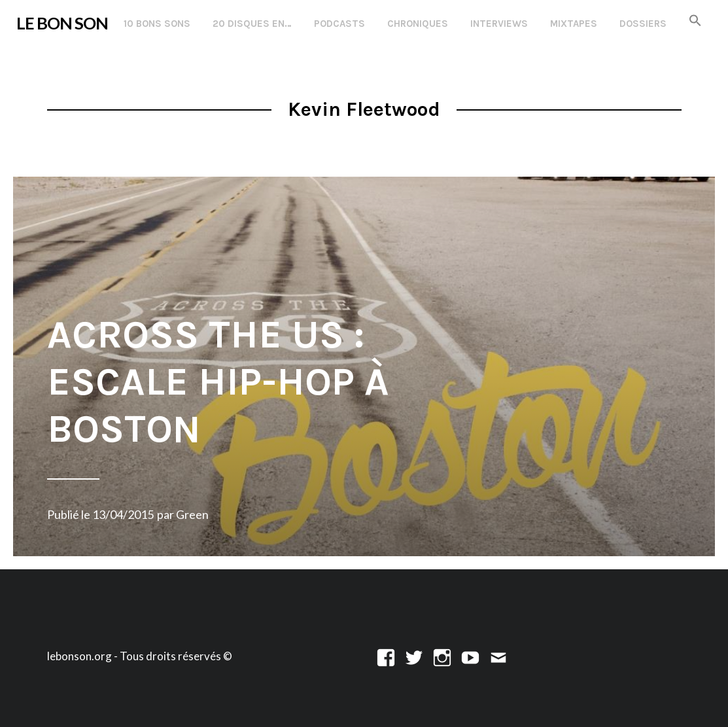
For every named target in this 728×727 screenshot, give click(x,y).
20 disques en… (252, 24)
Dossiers (643, 24)
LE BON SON (62, 23)
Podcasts (339, 24)
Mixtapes (574, 24)
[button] (695, 21)
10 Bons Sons (157, 24)
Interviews (499, 24)
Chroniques (418, 24)
